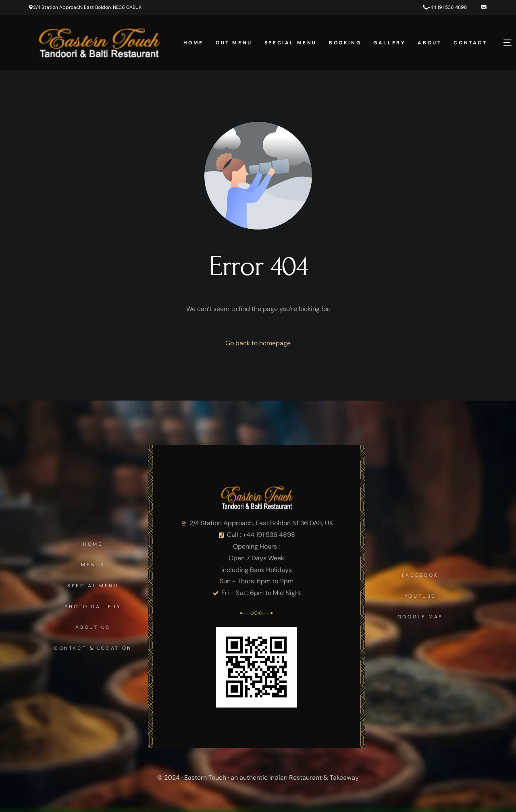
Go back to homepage (258, 343)
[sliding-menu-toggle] (508, 42)
